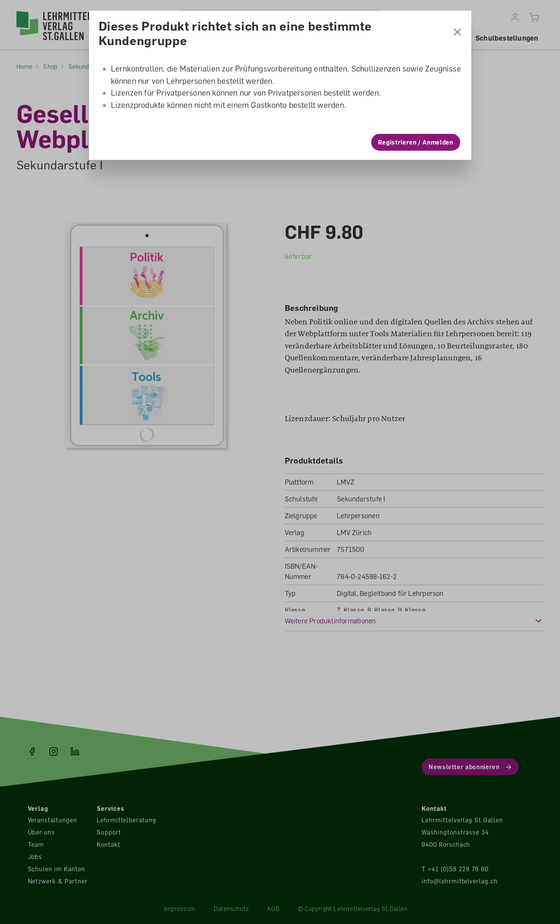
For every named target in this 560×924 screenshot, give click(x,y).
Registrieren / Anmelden (416, 142)
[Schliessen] (457, 33)
